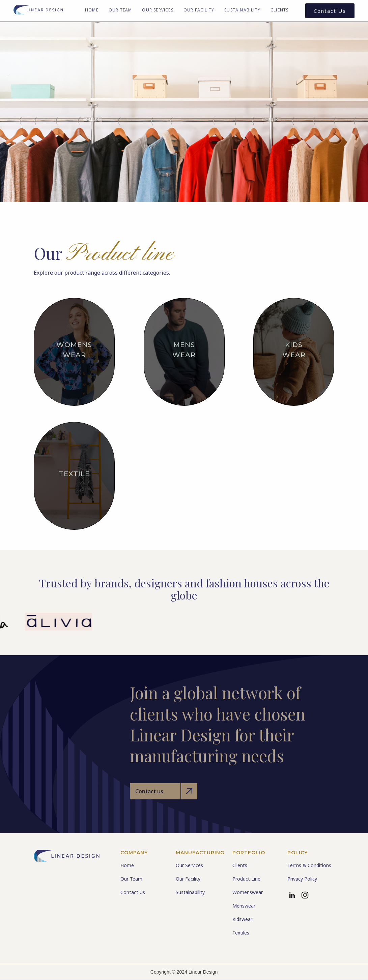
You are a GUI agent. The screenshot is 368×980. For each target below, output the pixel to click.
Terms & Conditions (309, 865)
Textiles (241, 933)
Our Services (158, 10)
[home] (38, 11)
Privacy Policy (302, 879)
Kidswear (242, 919)
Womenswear (248, 892)
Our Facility (199, 10)
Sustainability (242, 10)
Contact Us (330, 11)
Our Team (120, 10)
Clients (279, 10)
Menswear (244, 906)
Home (92, 10)
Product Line (246, 879)
